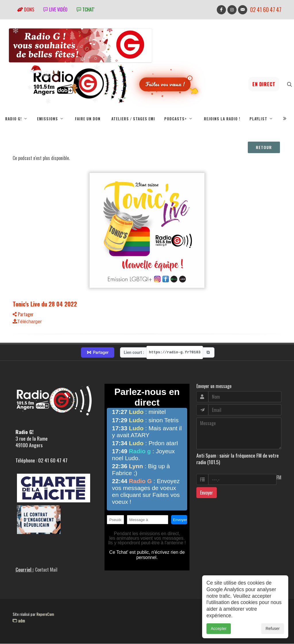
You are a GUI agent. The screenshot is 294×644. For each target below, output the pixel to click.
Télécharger (27, 322)
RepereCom (45, 614)
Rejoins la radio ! (222, 119)
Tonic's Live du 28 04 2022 (45, 304)
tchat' (86, 9)
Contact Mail (46, 570)
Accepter (219, 630)
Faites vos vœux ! (165, 84)
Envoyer (207, 493)
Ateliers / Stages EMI (133, 119)
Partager (23, 315)
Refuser (273, 630)
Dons (26, 9)
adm (19, 621)
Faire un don (88, 119)
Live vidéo (55, 9)
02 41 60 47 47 (266, 10)
